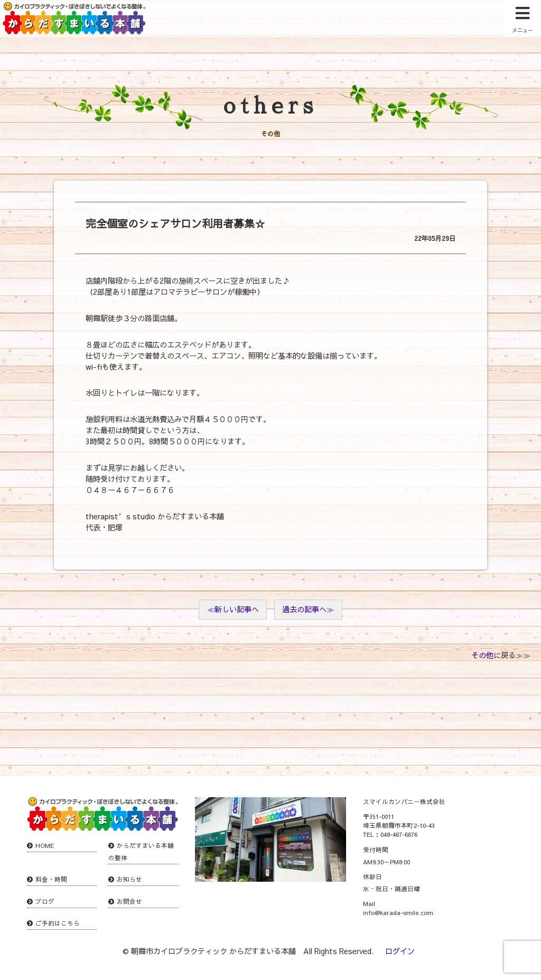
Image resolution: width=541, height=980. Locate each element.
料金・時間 (51, 879)
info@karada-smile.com (398, 912)
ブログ (45, 901)
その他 (482, 655)
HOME (45, 845)
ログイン (400, 951)
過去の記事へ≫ (308, 609)
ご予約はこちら (58, 923)
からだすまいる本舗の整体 (141, 851)
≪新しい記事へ (233, 609)
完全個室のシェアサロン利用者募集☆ (175, 223)
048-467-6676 (399, 834)
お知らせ (129, 879)
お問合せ (129, 901)
